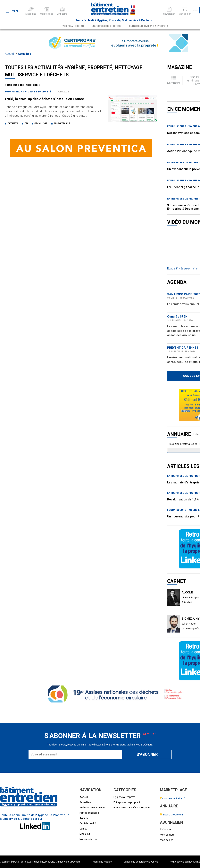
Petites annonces (89, 813)
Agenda (84, 818)
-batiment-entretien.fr (173, 798)
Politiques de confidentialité (185, 862)
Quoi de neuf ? (88, 823)
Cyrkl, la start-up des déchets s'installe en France (44, 99)
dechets (13, 123)
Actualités (25, 54)
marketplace (62, 123)
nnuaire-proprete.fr (171, 815)
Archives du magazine (92, 808)
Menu (13, 11)
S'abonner (166, 829)
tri (26, 123)
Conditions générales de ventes (141, 862)
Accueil (9, 54)
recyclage (41, 123)
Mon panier (166, 840)
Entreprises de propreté (106, 26)
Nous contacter (88, 839)
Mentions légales (102, 862)
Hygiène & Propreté (73, 26)
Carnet (83, 829)
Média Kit (85, 834)
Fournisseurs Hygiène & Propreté (148, 26)
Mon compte (167, 835)
